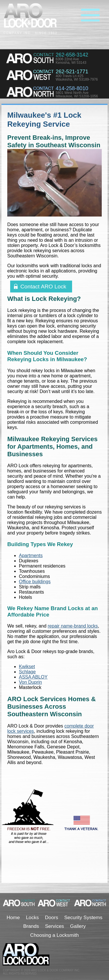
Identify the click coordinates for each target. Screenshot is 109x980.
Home (13, 918)
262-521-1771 (72, 72)
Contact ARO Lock (43, 287)
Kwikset (27, 667)
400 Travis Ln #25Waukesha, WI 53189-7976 (77, 78)
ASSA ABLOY (33, 677)
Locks (32, 918)
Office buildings (35, 582)
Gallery (78, 926)
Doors (52, 918)
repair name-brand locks (73, 626)
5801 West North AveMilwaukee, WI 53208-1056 (77, 94)
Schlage (27, 672)
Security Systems (83, 918)
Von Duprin (30, 682)
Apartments (31, 556)
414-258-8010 (72, 88)
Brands (31, 926)
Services (54, 926)
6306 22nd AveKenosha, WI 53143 (71, 61)
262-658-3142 (72, 55)
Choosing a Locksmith (54, 935)
